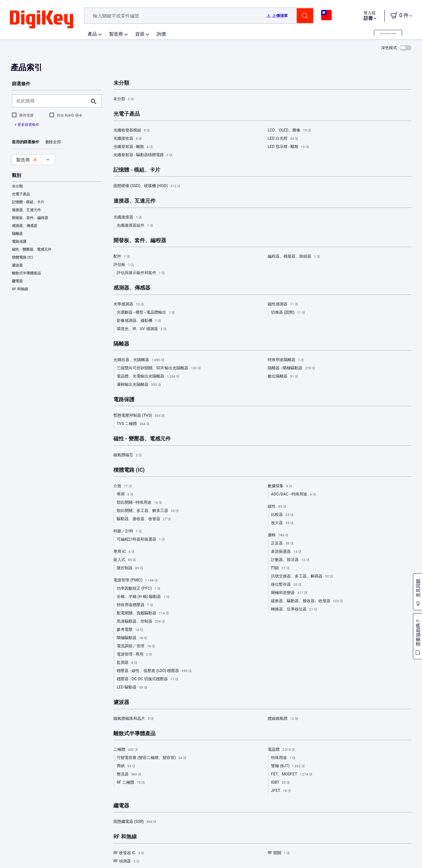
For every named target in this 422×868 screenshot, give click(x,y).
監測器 (127, 663)
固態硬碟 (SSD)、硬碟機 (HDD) (147, 186)
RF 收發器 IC (129, 853)
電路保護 (19, 242)
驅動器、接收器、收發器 (144, 519)
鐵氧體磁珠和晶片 (134, 719)
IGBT (280, 783)
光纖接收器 (128, 139)
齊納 (126, 766)
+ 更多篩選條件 (27, 125)
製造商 (116, 34)
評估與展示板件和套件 (141, 273)
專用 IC (124, 552)
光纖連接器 (128, 217)
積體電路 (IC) (23, 257)
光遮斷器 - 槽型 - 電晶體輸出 (146, 313)
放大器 (282, 523)
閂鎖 (280, 568)
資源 (140, 34)
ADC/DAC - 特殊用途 (293, 494)
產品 (92, 34)
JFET (281, 791)
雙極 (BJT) (288, 766)
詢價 (161, 34)
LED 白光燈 (283, 139)
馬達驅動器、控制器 (141, 622)
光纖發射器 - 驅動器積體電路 (143, 155)
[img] (42, 20)
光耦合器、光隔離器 (139, 360)
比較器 (282, 515)
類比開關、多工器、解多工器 (148, 511)
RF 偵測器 (126, 861)
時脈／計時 (128, 531)
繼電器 (17, 281)
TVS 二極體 (133, 424)
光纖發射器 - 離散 (133, 147)
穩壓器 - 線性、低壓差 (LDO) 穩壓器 (154, 671)
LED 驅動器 (132, 687)
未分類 (17, 186)
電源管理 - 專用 (134, 655)
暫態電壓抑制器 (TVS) (139, 416)
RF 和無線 (20, 289)
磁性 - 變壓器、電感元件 (32, 250)
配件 (122, 257)
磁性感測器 (283, 304)
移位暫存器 (286, 585)
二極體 (126, 750)
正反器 (282, 544)
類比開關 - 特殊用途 (139, 503)
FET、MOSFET (292, 774)
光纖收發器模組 (132, 130)
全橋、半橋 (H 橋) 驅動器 (143, 597)
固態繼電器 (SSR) (135, 822)
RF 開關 (279, 853)
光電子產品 (21, 194)
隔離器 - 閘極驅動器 (291, 368)
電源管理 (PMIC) (136, 580)
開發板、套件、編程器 (30, 218)
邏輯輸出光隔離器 (139, 385)
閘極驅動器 (132, 638)
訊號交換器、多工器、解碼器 (302, 576)
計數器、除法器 (290, 560)
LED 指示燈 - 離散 (288, 147)
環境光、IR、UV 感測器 (142, 329)
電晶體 (281, 750)
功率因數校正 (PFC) (138, 589)
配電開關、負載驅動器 (143, 613)
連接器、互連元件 (26, 210)
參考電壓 (130, 630)
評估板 (124, 265)
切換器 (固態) (288, 313)
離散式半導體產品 (26, 273)
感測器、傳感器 (25, 226)
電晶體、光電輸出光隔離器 (148, 377)
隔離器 (17, 234)
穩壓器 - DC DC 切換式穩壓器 (148, 679)
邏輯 (278, 535)
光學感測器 (129, 304)
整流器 (129, 774)
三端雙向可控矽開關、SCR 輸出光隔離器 (159, 368)
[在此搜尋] (51, 101)
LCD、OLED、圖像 (289, 130)
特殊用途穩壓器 (135, 605)
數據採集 (280, 486)
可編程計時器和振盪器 (141, 540)
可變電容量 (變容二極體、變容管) (151, 758)
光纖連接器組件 (135, 226)
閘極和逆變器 (289, 593)
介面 (123, 486)
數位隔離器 (283, 377)
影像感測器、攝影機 (139, 321)
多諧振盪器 (286, 552)
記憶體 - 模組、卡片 (28, 202)
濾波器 (17, 265)
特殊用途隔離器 (286, 360)
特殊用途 (283, 758)
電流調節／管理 (136, 646)
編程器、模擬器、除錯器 (294, 257)
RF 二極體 (131, 783)
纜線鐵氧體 (283, 719)
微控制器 (130, 568)
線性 (277, 507)
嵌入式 (125, 560)
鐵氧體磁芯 (128, 455)
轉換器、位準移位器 (294, 609)
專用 (125, 494)
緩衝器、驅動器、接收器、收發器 (307, 601)
